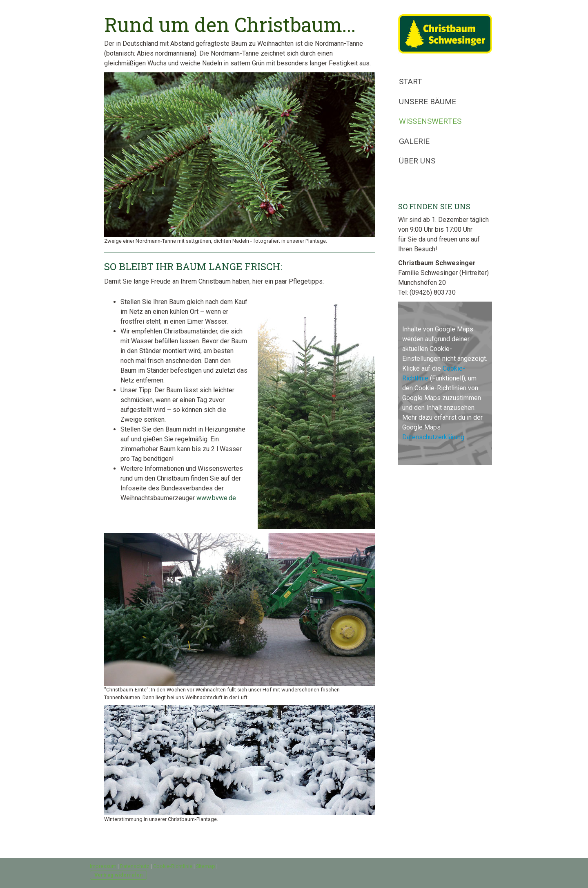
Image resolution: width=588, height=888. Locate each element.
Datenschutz (135, 866)
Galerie (414, 141)
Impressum (103, 866)
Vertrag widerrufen (118, 875)
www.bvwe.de (216, 498)
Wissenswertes (430, 121)
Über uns (417, 161)
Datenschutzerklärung (433, 437)
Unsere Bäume (428, 102)
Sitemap (206, 866)
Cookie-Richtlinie (173, 866)
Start (411, 82)
